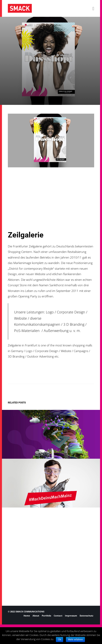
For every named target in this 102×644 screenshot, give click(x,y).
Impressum (71, 616)
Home (27, 616)
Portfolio (46, 616)
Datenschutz (86, 616)
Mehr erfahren (75, 640)
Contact (58, 616)
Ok (60, 640)
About (36, 616)
